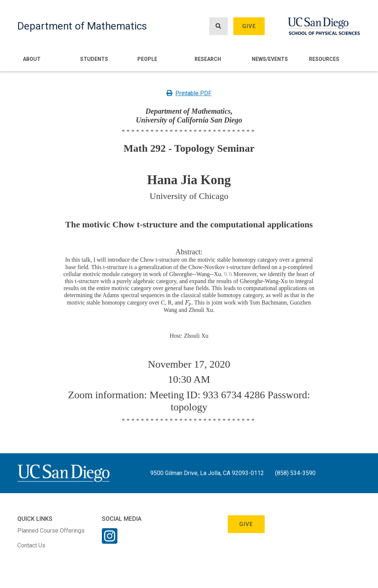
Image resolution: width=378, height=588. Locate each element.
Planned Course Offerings (51, 531)
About (32, 59)
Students (94, 59)
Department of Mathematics (82, 26)
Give (249, 26)
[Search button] (219, 26)
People (147, 59)
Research (208, 59)
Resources (324, 59)
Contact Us (31, 545)
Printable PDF (189, 93)
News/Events (270, 59)
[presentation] (188, 302)
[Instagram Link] (110, 541)
